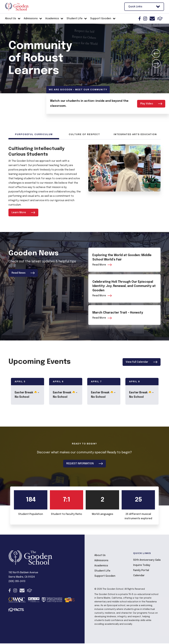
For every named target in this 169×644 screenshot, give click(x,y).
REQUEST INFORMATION (85, 464)
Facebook (140, 19)
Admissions (101, 561)
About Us (100, 556)
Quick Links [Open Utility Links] (144, 7)
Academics (101, 566)
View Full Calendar (142, 363)
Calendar (139, 576)
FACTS (160, 19)
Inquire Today (142, 566)
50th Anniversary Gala (147, 561)
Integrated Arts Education (135, 134)
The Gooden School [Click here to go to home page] (17, 7)
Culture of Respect (84, 134)
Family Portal (141, 571)
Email (152, 19)
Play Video (151, 104)
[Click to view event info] (28, 392)
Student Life (102, 571)
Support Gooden (105, 577)
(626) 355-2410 (17, 582)
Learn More (23, 213)
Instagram (145, 19)
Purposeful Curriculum (34, 134)
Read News (23, 273)
